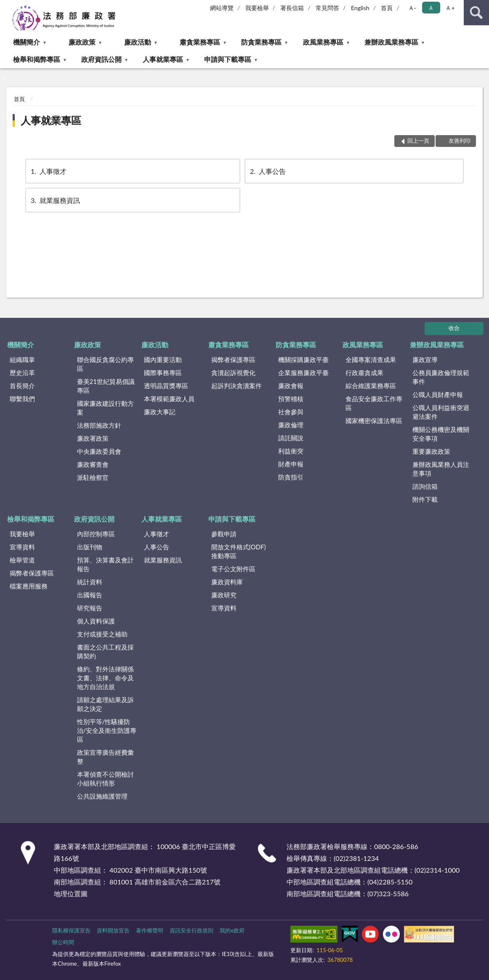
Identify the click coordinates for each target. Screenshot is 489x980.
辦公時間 (63, 942)
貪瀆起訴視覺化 (233, 373)
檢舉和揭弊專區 (37, 59)
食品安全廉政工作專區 (374, 403)
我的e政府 (232, 930)
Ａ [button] (431, 8)
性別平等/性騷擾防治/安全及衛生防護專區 (107, 730)
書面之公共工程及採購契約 (105, 651)
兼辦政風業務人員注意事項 (441, 469)
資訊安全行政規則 (191, 930)
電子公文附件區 (233, 569)
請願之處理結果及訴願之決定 (105, 704)
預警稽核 (291, 399)
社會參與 (291, 412)
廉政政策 (82, 42)
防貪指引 (291, 477)
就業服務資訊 (55, 200)
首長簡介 (22, 386)
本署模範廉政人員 (169, 399)
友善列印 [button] (460, 141)
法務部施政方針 (99, 425)
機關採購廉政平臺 (303, 360)
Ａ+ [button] (450, 8)
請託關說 (291, 438)
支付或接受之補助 (102, 634)
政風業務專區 (323, 42)
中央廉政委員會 (99, 451)
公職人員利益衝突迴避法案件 (441, 412)
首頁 (387, 8)
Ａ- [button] (412, 8)
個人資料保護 (96, 621)
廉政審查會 (93, 464)
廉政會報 (291, 386)
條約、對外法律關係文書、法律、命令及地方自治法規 (105, 678)
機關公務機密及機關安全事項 (441, 434)
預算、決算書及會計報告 (105, 564)
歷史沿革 (22, 373)
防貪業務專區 (261, 42)
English (360, 8)
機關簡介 (27, 42)
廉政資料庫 (227, 582)
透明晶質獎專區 (166, 386)
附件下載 (425, 499)
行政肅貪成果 (364, 373)
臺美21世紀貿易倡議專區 (106, 386)
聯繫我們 (22, 399)
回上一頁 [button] (418, 141)
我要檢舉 (257, 8)
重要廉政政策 (431, 451)
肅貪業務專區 (200, 42)
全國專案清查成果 (371, 360)
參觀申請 (224, 534)
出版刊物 (90, 547)
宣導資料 (22, 547)
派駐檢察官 (93, 477)
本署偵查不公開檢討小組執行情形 (105, 779)
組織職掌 (22, 360)
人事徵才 (48, 171)
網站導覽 (222, 8)
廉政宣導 (425, 360)
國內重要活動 (163, 360)
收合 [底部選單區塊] (454, 328)
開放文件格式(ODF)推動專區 (239, 551)
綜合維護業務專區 (371, 386)
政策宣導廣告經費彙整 (105, 757)
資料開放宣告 (113, 930)
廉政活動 (138, 42)
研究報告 (90, 608)
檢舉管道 (22, 560)
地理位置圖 (71, 893)
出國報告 (90, 595)
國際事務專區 (163, 373)
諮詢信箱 (425, 486)
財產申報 (291, 464)
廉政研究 (224, 595)
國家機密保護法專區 (374, 421)
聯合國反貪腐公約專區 (105, 364)
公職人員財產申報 (438, 394)
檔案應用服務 (29, 586)
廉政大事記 (160, 412)
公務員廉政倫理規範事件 (441, 377)
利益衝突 (291, 451)
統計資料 (90, 582)
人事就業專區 (163, 59)
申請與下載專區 (228, 59)
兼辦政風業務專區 (391, 42)
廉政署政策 (93, 438)
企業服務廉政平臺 (303, 373)
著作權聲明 (150, 930)
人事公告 (267, 171)
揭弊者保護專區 (233, 360)
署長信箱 (292, 8)
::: (7, 6)
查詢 (476, 13)
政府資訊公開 (101, 59)
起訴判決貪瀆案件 (237, 386)
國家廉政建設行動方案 (105, 408)
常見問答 (327, 8)
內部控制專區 (96, 534)
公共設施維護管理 (102, 796)
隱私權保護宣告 (71, 930)
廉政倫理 (291, 425)
